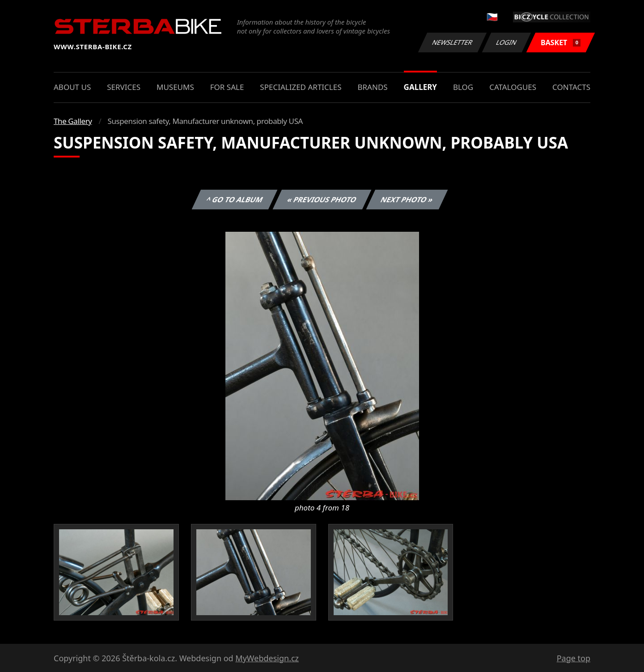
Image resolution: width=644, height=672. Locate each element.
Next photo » (407, 200)
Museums (175, 87)
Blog (463, 87)
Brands (372, 87)
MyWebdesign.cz (267, 658)
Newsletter (452, 42)
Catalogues (513, 87)
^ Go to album (234, 200)
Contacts (571, 87)
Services (124, 87)
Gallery (420, 87)
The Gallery (73, 121)
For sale (227, 87)
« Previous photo (322, 200)
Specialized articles (301, 87)
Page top (574, 658)
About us (72, 87)
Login (507, 42)
